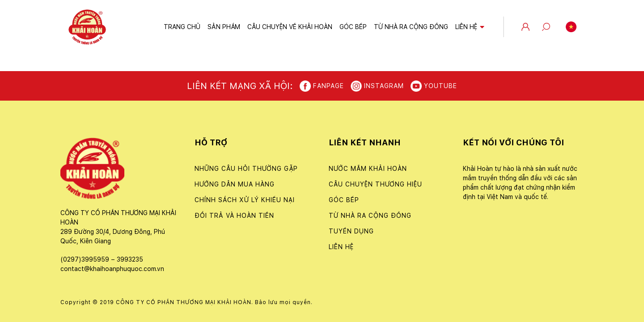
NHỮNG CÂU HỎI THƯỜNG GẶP (246, 169)
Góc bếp (353, 27)
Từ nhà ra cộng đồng (411, 27)
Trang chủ (182, 27)
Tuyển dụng (351, 231)
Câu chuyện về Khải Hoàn (290, 27)
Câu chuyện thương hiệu (375, 184)
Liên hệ (466, 27)
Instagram (377, 86)
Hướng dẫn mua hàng (235, 184)
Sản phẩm (224, 27)
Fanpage (322, 86)
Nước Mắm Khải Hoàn (368, 169)
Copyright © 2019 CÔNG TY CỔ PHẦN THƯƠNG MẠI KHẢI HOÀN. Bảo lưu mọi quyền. (186, 302)
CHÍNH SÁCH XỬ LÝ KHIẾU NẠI (245, 200)
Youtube (434, 86)
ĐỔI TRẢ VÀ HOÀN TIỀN (234, 216)
